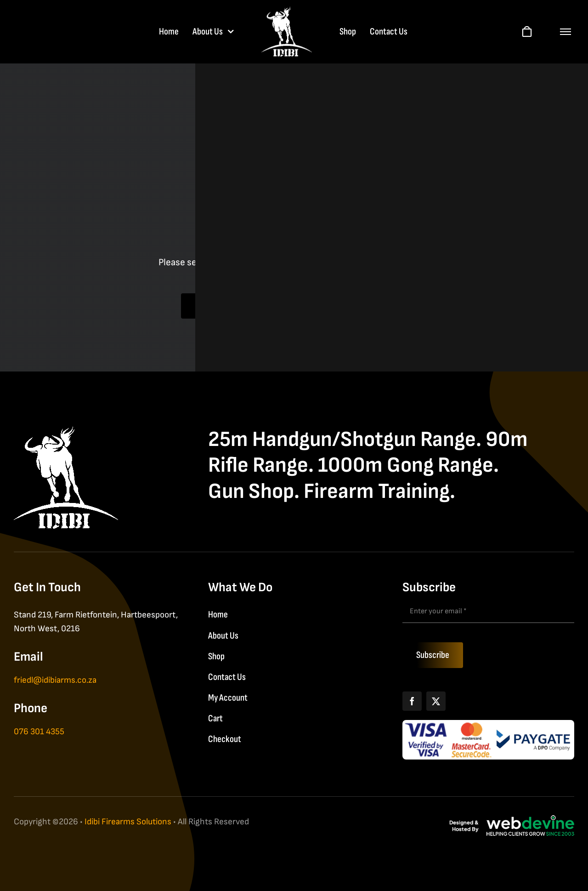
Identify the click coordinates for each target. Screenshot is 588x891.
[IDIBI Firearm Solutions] (66, 431)
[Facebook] (412, 701)
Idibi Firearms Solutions (128, 822)
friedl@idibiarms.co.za (55, 680)
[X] (436, 701)
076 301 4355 (39, 732)
